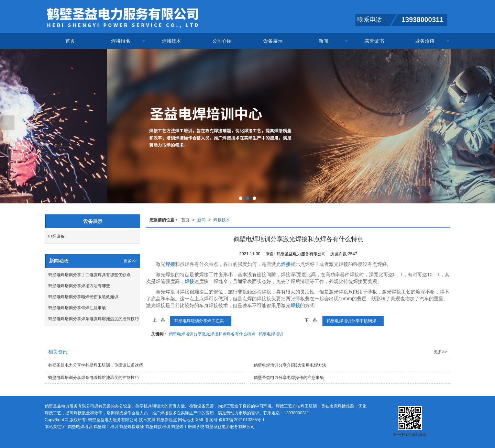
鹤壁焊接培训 (158, 427)
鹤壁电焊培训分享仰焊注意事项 (77, 308)
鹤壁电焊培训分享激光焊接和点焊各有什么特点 (212, 334)
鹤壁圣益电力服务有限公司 (113, 420)
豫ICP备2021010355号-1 (241, 420)
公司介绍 (222, 41)
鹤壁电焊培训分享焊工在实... (201, 321)
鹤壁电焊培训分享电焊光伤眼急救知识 (83, 297)
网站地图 (186, 420)
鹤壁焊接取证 (132, 427)
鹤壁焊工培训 (106, 427)
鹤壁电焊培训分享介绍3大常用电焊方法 (290, 365)
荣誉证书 (374, 41)
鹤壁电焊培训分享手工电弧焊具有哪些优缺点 (89, 275)
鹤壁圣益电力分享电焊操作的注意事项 (289, 378)
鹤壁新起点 (167, 420)
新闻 (323, 41)
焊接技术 (172, 41)
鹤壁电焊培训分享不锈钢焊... (353, 321)
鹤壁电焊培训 (271, 334)
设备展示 (273, 41)
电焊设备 (56, 236)
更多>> (130, 261)
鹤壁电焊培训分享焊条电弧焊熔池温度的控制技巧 (93, 319)
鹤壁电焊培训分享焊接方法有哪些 (79, 286)
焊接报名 (121, 41)
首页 (70, 41)
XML (200, 420)
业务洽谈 (425, 41)
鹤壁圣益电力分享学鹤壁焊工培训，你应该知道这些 (96, 365)
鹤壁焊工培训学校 (188, 427)
